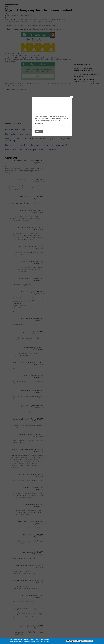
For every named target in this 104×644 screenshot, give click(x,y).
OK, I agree (71, 641)
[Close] (71, 97)
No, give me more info (85, 641)
